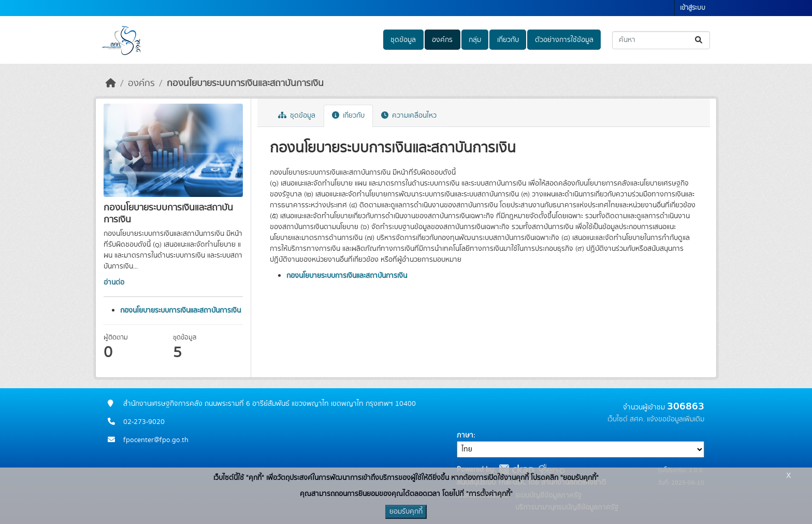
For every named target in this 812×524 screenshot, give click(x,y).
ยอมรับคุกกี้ (406, 512)
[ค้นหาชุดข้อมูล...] (661, 40)
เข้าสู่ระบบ (693, 8)
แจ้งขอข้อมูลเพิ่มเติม (676, 419)
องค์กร (442, 40)
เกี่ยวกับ (508, 40)
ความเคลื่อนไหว (409, 116)
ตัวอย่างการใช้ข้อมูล (564, 40)
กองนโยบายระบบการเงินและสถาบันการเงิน (245, 83)
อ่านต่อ (114, 282)
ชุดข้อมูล (403, 40)
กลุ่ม (475, 40)
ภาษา (465, 435)
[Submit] (699, 40)
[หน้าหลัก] (111, 83)
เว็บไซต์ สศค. (626, 419)
